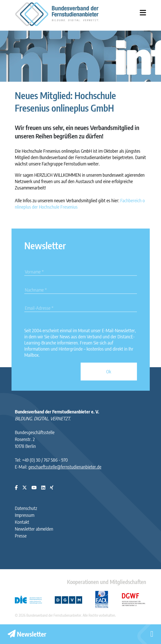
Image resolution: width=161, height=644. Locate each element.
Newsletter (27, 634)
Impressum (25, 515)
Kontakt (22, 522)
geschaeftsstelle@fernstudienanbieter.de (65, 467)
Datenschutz (26, 508)
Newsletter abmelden (34, 529)
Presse (21, 536)
